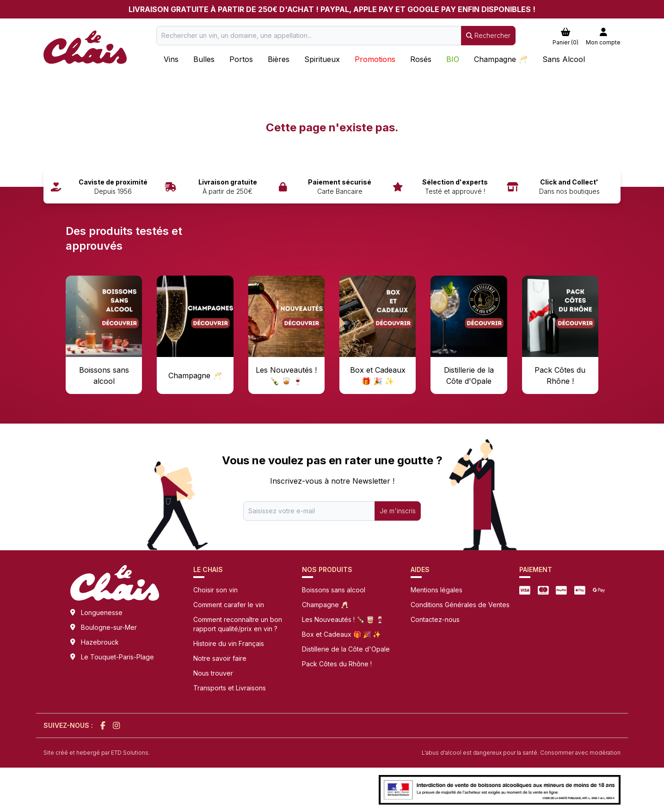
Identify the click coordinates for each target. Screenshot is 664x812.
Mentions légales (437, 590)
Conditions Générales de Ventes (460, 605)
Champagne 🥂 (325, 605)
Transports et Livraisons (230, 688)
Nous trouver (213, 673)
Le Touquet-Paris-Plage (117, 657)
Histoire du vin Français (229, 643)
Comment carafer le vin (229, 605)
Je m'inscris (398, 511)
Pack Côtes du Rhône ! (337, 664)
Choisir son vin (215, 590)
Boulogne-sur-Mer (109, 627)
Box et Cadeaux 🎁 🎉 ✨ (341, 634)
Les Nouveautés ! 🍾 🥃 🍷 (343, 619)
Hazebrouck (100, 642)
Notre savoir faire (220, 658)
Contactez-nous (435, 619)
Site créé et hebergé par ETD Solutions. (97, 753)
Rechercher (488, 35)
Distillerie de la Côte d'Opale (346, 649)
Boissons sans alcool (334, 590)
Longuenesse (102, 612)
